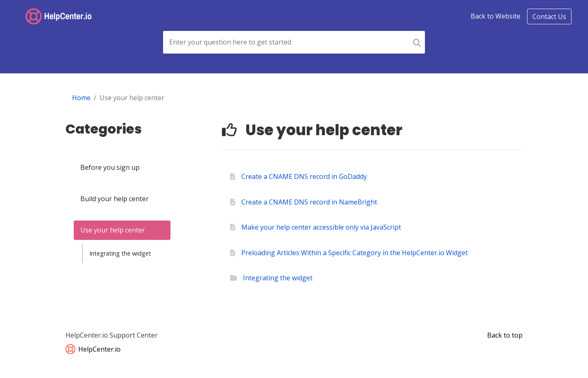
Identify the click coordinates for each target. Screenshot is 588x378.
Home (81, 98)
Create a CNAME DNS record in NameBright (309, 202)
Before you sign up (110, 167)
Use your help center (113, 230)
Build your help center (114, 199)
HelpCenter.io (93, 349)
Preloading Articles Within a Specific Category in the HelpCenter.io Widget (355, 253)
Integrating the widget (120, 253)
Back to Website (496, 16)
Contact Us (549, 16)
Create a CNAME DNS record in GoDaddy (304, 176)
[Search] (417, 42)
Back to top (505, 335)
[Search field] (286, 42)
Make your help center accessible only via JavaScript (321, 227)
